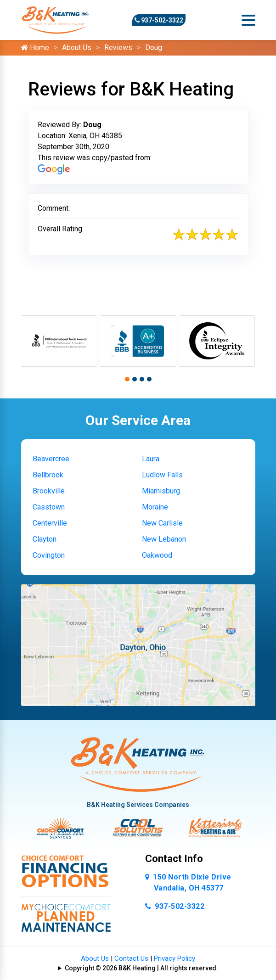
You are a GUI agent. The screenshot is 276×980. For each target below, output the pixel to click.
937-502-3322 (159, 20)
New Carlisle (162, 523)
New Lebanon (164, 539)
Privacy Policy (175, 958)
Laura (151, 459)
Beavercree (51, 459)
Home (35, 48)
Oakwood (157, 555)
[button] (127, 379)
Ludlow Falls (162, 475)
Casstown (49, 507)
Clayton (45, 539)
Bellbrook (48, 475)
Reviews (118, 48)
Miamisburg (161, 491)
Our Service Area (138, 420)
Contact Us (131, 958)
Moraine (155, 507)
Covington (49, 555)
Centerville (50, 523)
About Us (77, 48)
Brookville (49, 491)
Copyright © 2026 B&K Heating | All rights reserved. (141, 968)
